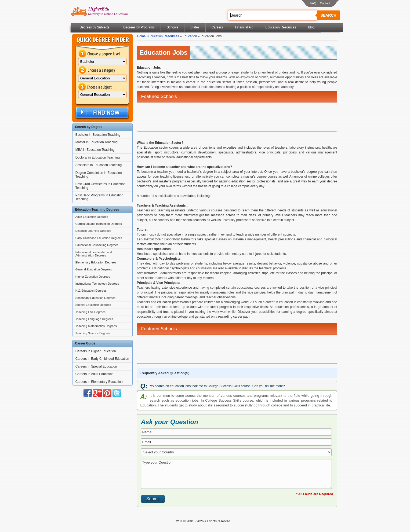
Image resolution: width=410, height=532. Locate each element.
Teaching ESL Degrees (90, 312)
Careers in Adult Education (95, 374)
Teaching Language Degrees (94, 319)
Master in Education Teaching (97, 142)
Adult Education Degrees (92, 217)
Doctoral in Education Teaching (98, 157)
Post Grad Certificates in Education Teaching (101, 186)
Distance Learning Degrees (93, 231)
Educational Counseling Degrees (97, 245)
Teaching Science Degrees (93, 333)
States (195, 27)
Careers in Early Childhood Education (102, 359)
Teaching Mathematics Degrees (96, 326)
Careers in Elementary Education (99, 382)
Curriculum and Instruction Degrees (99, 224)
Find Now (102, 113)
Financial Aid (244, 27)
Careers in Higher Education (96, 351)
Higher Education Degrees (93, 277)
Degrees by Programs (139, 27)
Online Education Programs (99, 12)
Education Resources (281, 27)
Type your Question (237, 474)
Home (141, 36)
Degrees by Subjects (95, 27)
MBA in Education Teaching (95, 150)
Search (328, 15)
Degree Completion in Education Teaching (99, 175)
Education (190, 36)
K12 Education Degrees (91, 291)
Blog (311, 27)
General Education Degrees (94, 269)
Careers (217, 27)
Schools (173, 27)
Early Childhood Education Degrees (99, 238)
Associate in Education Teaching (99, 165)
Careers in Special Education (96, 366)
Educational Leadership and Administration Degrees (94, 254)
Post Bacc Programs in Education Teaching (99, 197)
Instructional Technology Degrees (97, 284)
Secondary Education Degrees (95, 298)
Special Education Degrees (93, 305)
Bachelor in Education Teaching (98, 135)
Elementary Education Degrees (96, 262)
